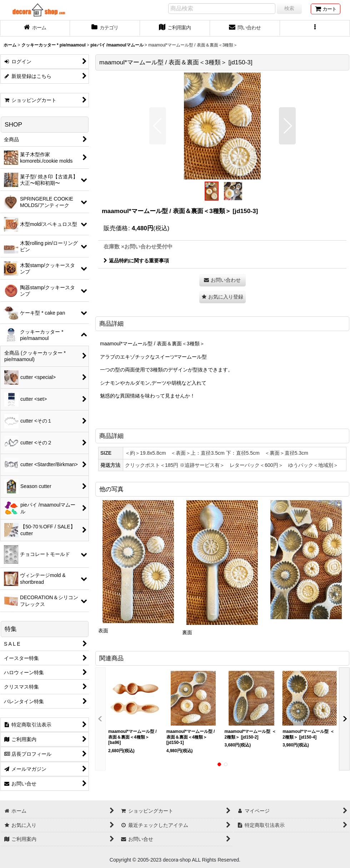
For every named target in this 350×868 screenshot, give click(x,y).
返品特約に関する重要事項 (136, 261)
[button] (315, 28)
